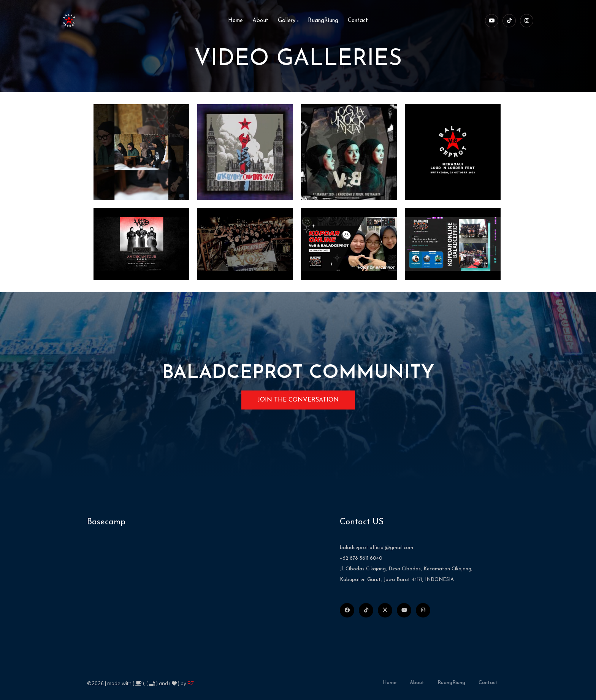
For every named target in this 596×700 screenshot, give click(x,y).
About (260, 21)
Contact (358, 21)
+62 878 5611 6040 (361, 558)
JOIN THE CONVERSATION (298, 400)
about (417, 683)
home (235, 21)
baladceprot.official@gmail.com (376, 548)
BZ (191, 683)
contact (488, 683)
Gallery (288, 21)
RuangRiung (323, 21)
